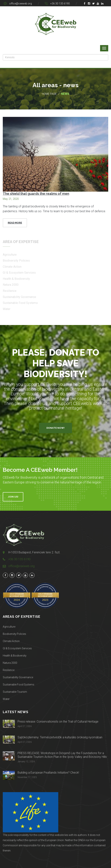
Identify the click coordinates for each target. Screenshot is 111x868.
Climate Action (11, 641)
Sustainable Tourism (15, 692)
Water (6, 699)
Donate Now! (55, 428)
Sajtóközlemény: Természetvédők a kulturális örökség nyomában (60, 737)
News (65, 94)
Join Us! (13, 497)
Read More (15, 223)
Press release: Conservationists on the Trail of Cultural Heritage (58, 722)
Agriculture (9, 627)
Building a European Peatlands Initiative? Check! (48, 773)
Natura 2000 (10, 663)
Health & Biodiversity (15, 656)
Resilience (9, 670)
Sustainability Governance (18, 677)
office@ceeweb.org (21, 4)
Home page (49, 94)
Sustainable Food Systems (18, 685)
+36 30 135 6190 (60, 4)
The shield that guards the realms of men (36, 194)
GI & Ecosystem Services (17, 648)
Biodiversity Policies (14, 634)
